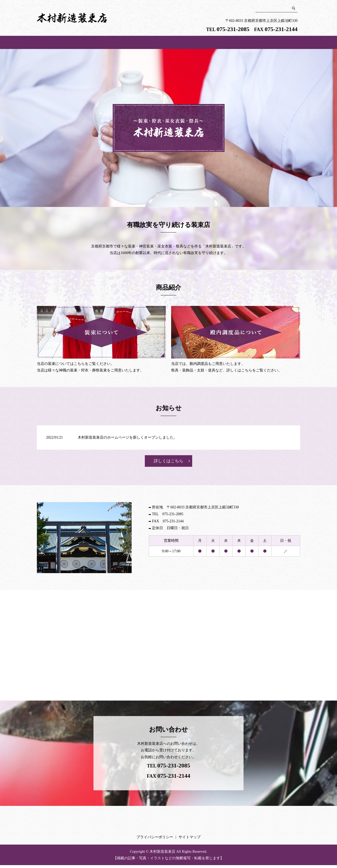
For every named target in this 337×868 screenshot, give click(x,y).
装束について (195, 44)
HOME (89, 44)
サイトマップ (190, 840)
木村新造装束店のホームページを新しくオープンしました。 (127, 440)
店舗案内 (142, 44)
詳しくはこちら (168, 464)
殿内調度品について (247, 44)
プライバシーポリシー (155, 840)
